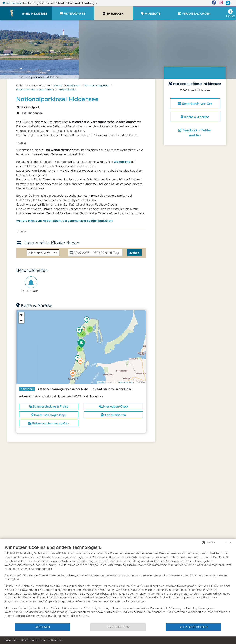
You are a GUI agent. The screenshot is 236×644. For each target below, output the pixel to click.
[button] (37, 12)
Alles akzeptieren (194, 627)
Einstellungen (118, 627)
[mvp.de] (228, 3)
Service (230, 13)
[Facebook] (214, 3)
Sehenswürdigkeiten (97, 86)
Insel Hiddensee (78, 3)
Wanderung (122, 162)
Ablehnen (42, 627)
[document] (118, 584)
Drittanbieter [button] (55, 640)
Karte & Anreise (195, 117)
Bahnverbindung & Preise (49, 406)
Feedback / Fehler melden (195, 133)
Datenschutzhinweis (33, 640)
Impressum (11, 640)
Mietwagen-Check (114, 406)
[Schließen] (230, 542)
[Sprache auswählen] (203, 542)
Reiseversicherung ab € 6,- (49, 423)
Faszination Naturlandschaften (35, 90)
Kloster (58, 86)
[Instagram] (221, 3)
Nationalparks (67, 90)
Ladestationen (113, 415)
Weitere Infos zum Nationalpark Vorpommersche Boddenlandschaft (65, 221)
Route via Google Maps (49, 415)
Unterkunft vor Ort (195, 104)
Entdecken (74, 86)
